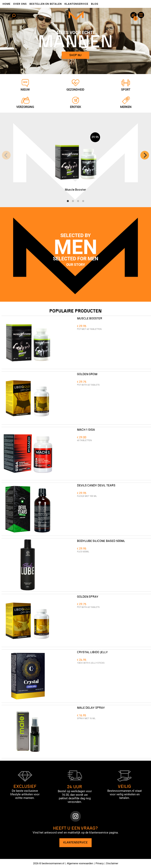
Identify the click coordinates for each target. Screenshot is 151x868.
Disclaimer (112, 863)
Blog (95, 4)
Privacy (100, 863)
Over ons (20, 4)
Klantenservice (76, 4)
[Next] (145, 155)
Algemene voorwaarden (80, 863)
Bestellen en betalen (46, 4)
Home (6, 4)
